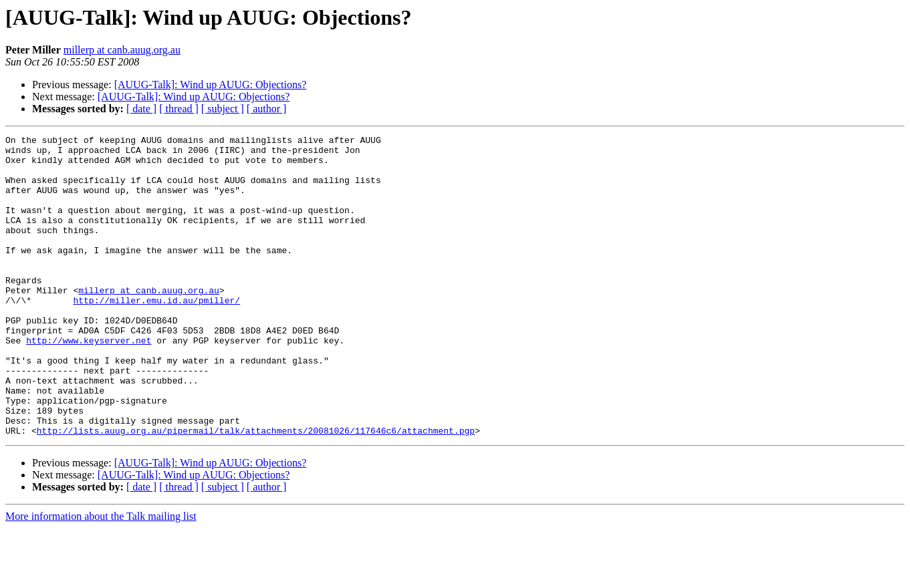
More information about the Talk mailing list (101, 576)
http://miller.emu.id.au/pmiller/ (156, 334)
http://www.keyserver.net (89, 382)
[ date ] (141, 109)
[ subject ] (223, 109)
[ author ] (267, 109)
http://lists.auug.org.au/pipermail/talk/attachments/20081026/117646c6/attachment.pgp (256, 490)
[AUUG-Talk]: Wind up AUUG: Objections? (211, 85)
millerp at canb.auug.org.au (122, 50)
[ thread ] (179, 109)
